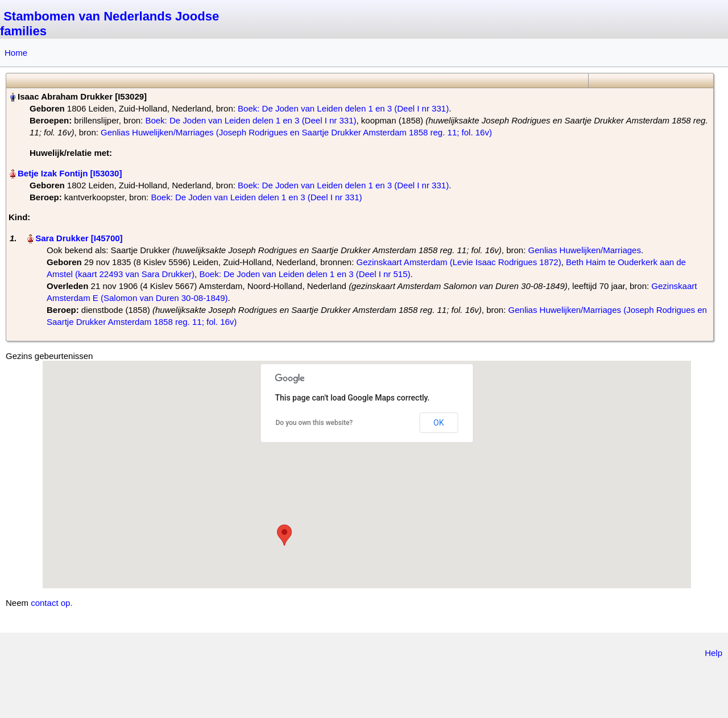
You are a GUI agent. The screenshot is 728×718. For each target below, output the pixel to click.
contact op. (51, 603)
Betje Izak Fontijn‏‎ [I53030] (70, 173)
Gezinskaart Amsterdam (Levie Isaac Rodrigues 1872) (459, 262)
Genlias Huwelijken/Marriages (585, 250)
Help (713, 653)
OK (439, 423)
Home (16, 53)
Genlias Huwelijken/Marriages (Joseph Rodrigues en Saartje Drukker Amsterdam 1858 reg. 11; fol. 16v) (296, 132)
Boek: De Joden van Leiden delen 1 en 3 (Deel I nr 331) (343, 108)
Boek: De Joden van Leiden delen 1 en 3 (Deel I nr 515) (305, 274)
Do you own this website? (315, 423)
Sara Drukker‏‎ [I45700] (79, 238)
